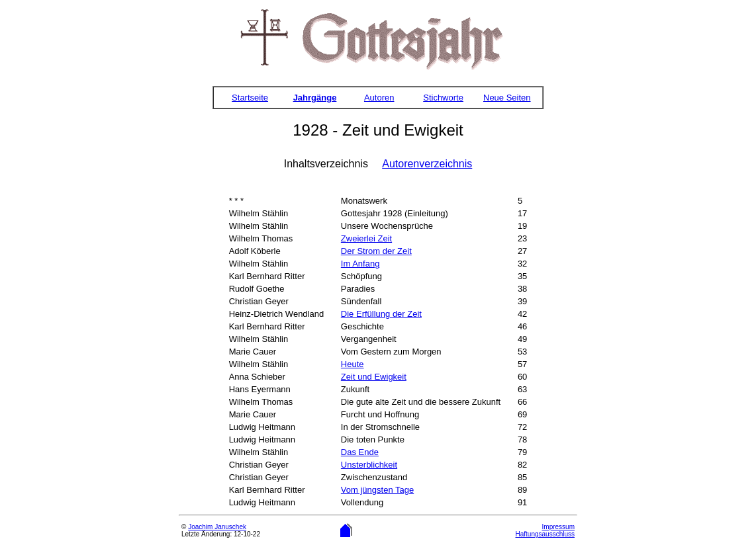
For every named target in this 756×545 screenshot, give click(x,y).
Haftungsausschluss (545, 534)
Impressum (558, 527)
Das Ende (360, 452)
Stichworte (443, 98)
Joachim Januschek (217, 527)
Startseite (250, 98)
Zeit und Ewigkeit (374, 377)
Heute (353, 364)
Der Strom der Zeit (376, 251)
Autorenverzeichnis (427, 164)
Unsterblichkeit (369, 465)
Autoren (379, 98)
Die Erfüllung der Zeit (381, 314)
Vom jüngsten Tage (377, 490)
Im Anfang (360, 264)
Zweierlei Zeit (366, 238)
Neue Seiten (507, 98)
